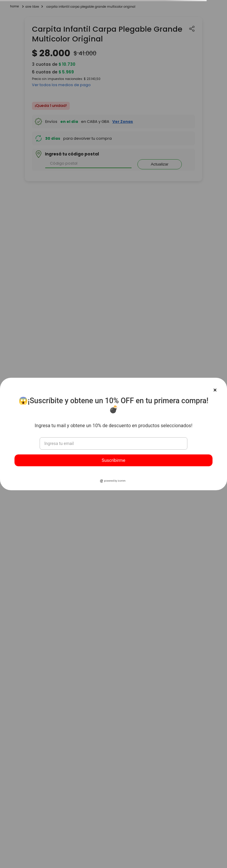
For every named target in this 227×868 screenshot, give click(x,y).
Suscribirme (113, 460)
